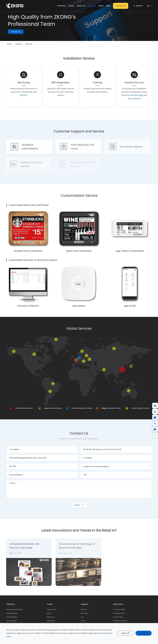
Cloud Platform (12, 617)
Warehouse (51, 621)
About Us (81, 6)
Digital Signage (12, 613)
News (101, 6)
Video (83, 621)
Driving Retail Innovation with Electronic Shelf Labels (22, 546)
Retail (49, 613)
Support (92, 6)
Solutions (61, 6)
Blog (108, 6)
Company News (119, 613)
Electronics (51, 617)
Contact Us (121, 6)
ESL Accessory (11, 621)
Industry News (118, 617)
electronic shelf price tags (132, 94)
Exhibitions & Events (120, 621)
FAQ (82, 617)
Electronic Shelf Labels (14, 609)
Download (84, 613)
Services (29, 44)
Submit (79, 505)
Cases (71, 6)
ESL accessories (134, 98)
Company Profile (119, 609)
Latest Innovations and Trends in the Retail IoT (79, 530)
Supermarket (51, 609)
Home (9, 44)
